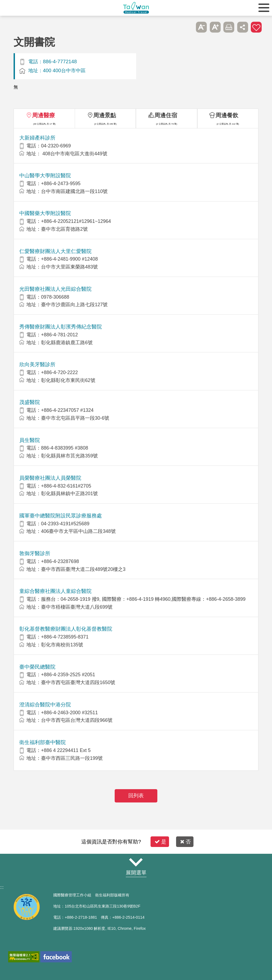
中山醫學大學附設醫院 (45, 176)
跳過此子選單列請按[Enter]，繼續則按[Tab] (188, 27)
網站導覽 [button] (136, 862)
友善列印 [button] (229, 27)
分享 (243, 27)
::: (2, 887)
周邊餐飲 (227, 115)
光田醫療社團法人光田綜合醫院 (55, 289)
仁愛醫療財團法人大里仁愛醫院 (55, 251)
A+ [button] (215, 27)
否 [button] (185, 842)
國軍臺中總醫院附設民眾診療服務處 (61, 516)
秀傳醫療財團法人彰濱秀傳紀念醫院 (61, 327)
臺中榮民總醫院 (37, 667)
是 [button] (160, 842)
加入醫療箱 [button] (256, 27)
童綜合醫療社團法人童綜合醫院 (55, 591)
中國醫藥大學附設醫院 (45, 213)
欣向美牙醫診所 (37, 364)
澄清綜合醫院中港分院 (45, 705)
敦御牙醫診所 (35, 553)
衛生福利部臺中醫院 (43, 742)
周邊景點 (105, 115)
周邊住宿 (166, 115)
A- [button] (201, 27)
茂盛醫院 (30, 402)
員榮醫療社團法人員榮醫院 (50, 478)
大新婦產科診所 (37, 138)
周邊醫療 (43, 115)
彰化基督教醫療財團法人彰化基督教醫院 (66, 629)
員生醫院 (30, 440)
